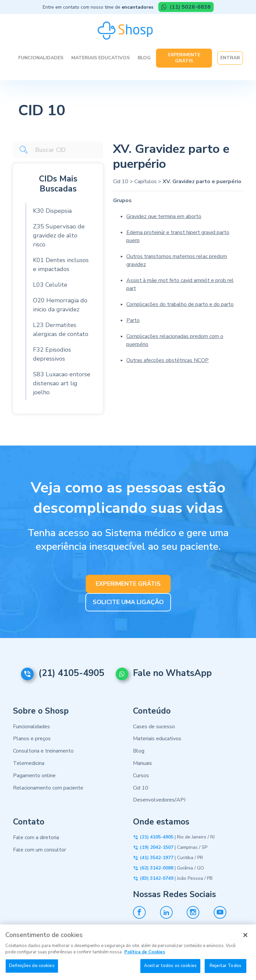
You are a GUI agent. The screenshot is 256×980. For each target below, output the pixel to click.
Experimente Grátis (184, 58)
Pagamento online (34, 776)
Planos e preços (32, 739)
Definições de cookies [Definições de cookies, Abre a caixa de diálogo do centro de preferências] (32, 971)
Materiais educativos (157, 739)
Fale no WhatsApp (172, 673)
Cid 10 (121, 181)
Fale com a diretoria (36, 837)
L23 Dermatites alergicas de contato (61, 329)
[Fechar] (245, 940)
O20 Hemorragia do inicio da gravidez (60, 305)
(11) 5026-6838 (189, 7)
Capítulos (145, 181)
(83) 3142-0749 (157, 878)
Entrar (230, 58)
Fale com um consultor (39, 850)
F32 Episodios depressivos (52, 354)
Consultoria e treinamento (43, 751)
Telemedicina (29, 763)
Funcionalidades (41, 58)
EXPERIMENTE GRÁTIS (128, 584)
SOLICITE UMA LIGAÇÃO (128, 602)
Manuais (142, 763)
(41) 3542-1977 (157, 858)
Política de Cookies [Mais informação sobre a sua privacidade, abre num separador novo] (145, 957)
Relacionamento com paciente (48, 788)
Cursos (141, 776)
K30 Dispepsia (52, 211)
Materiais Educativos (100, 58)
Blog (144, 58)
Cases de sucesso (154, 727)
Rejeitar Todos (225, 971)
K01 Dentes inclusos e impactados (61, 265)
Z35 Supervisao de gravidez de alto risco (59, 235)
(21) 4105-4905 (71, 673)
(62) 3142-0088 (157, 868)
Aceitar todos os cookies (170, 971)
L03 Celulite (50, 285)
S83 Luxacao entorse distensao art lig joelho (62, 383)
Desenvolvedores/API (159, 800)
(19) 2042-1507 (157, 847)
